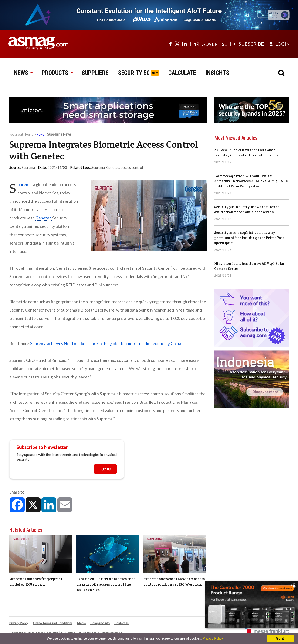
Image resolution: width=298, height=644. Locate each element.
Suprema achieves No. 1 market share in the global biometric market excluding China (106, 343)
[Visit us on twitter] (177, 44)
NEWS (23, 73)
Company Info (100, 623)
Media (81, 623)
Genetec (113, 167)
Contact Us (122, 623)
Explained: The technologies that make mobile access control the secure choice (106, 584)
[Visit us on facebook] (170, 44)
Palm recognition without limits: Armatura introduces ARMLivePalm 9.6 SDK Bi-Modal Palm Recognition (251, 181)
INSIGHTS (217, 73)
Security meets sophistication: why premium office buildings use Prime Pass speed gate (249, 238)
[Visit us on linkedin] (184, 44)
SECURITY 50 (134, 73)
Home (29, 134)
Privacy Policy (19, 623)
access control (132, 167)
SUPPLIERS (95, 73)
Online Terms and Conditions (53, 623)
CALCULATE (182, 73)
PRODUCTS (57, 73)
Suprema (98, 167)
